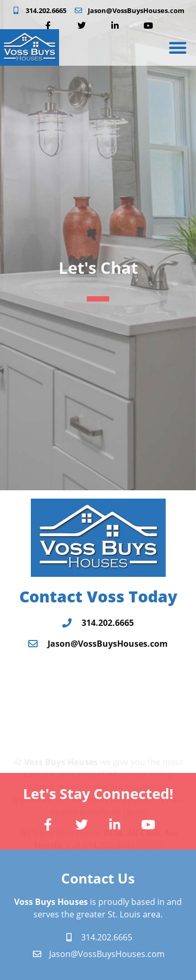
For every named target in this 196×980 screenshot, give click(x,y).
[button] (178, 47)
